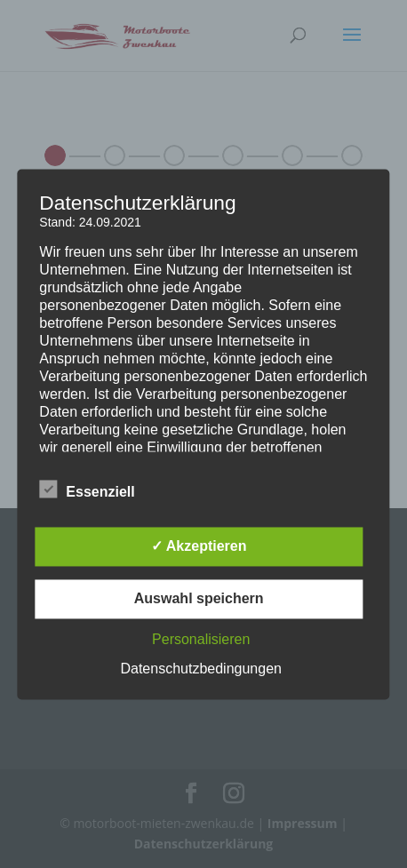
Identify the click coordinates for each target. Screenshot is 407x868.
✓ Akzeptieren (199, 546)
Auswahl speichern (199, 598)
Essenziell (87, 490)
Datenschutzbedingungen (200, 669)
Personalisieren (201, 639)
